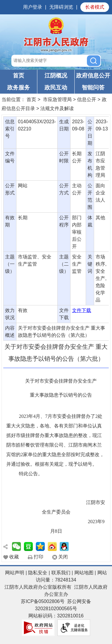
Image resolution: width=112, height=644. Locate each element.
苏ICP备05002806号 (43, 601)
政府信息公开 (93, 76)
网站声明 (15, 573)
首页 (19, 76)
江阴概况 (56, 76)
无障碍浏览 (61, 7)
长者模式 (95, 7)
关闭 (63, 557)
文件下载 (82, 310)
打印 (39, 557)
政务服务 (19, 87)
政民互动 (56, 87)
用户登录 (33, 7)
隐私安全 (38, 573)
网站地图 (84, 573)
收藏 (14, 557)
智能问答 (93, 87)
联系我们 (61, 573)
